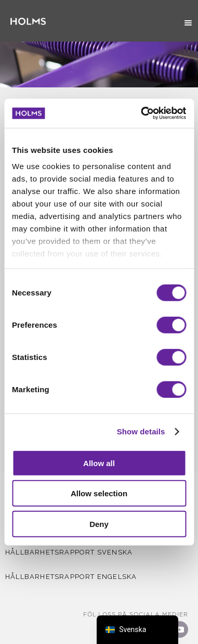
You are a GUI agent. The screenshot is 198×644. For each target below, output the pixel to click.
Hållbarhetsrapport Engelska (71, 577)
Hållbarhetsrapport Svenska (69, 552)
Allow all (99, 463)
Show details (141, 432)
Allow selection (99, 493)
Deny (99, 524)
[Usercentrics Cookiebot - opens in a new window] (142, 113)
